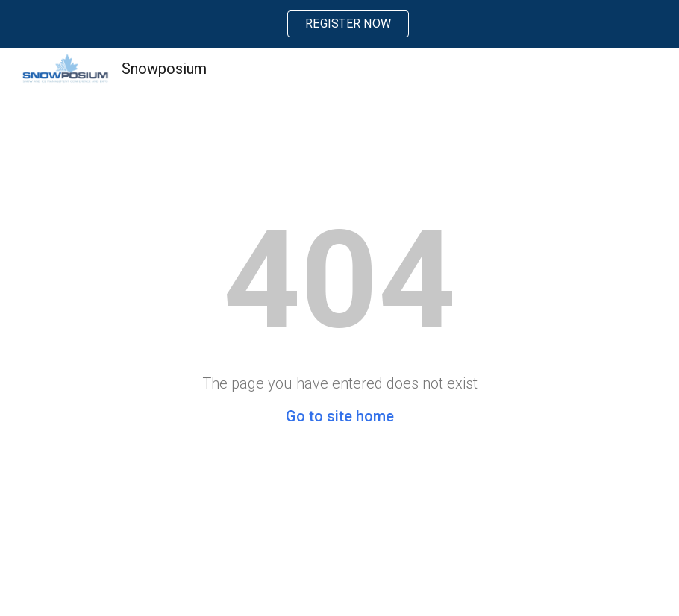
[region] (339, 24)
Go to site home (340, 416)
